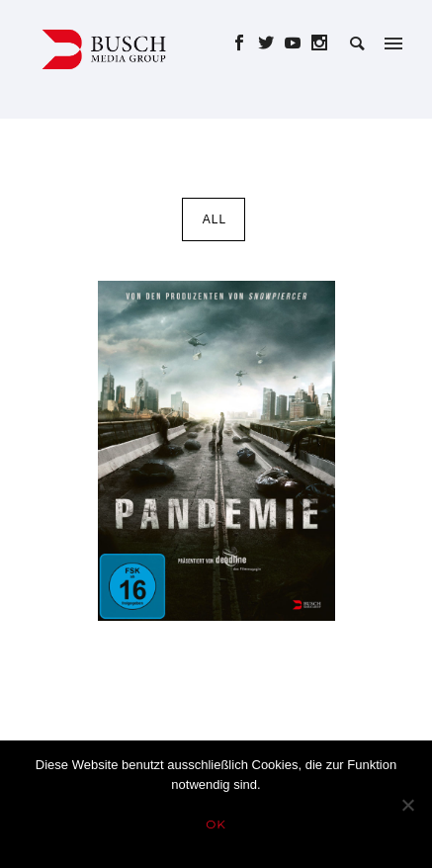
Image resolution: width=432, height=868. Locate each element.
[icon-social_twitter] (271, 43)
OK (216, 824)
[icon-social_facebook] (245, 43)
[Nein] (407, 805)
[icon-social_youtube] (298, 43)
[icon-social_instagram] (320, 43)
